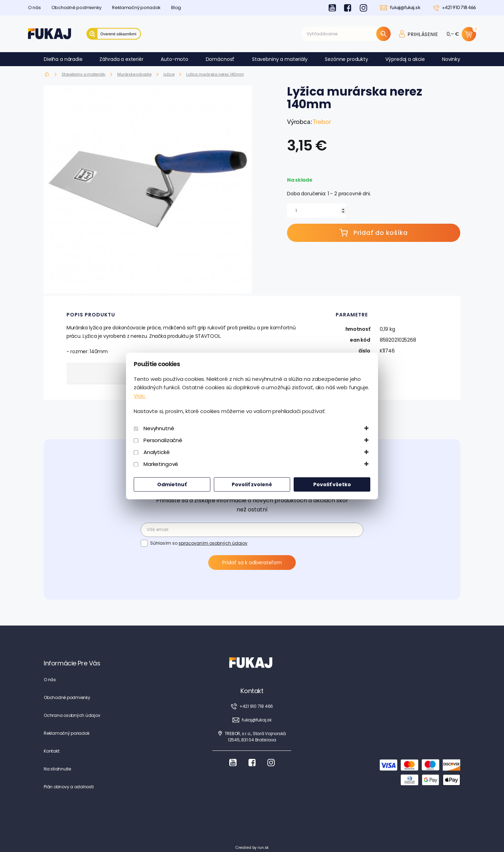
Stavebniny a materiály (280, 59)
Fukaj (47, 74)
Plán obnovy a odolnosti (69, 787)
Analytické (157, 452)
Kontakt (51, 751)
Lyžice (169, 74)
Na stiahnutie (57, 769)
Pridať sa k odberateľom (252, 563)
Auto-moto (174, 59)
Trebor (322, 121)
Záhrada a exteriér (121, 59)
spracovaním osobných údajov (213, 543)
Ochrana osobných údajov (72, 715)
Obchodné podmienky (76, 8)
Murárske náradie (134, 74)
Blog (176, 8)
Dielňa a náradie (63, 59)
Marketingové (161, 464)
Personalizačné (163, 441)
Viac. (140, 396)
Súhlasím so (199, 543)
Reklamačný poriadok (136, 8)
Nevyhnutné (159, 429)
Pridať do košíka (374, 233)
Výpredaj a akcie (405, 59)
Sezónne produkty (346, 59)
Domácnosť (220, 59)
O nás (34, 8)
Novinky (451, 59)
